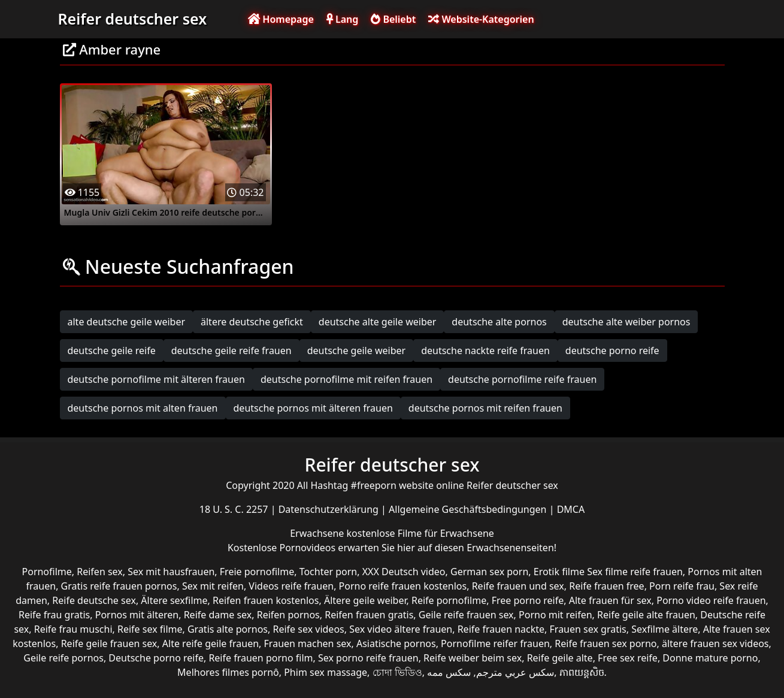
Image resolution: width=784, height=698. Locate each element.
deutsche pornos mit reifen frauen (485, 408)
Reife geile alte (560, 658)
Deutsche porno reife (156, 658)
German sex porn (489, 572)
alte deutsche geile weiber (127, 322)
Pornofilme (47, 572)
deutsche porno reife (612, 350)
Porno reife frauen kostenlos (403, 586)
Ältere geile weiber (365, 600)
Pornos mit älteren (137, 615)
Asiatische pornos (396, 643)
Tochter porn (329, 572)
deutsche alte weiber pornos (626, 322)
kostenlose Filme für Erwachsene (420, 533)
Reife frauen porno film (261, 658)
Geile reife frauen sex (466, 615)
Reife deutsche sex (94, 600)
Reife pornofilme (449, 600)
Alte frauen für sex (610, 600)
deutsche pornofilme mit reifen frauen (346, 379)
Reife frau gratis (54, 615)
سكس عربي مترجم (515, 672)
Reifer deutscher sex (133, 19)
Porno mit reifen (556, 615)
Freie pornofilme (257, 572)
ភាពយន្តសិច (582, 672)
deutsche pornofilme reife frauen (522, 379)
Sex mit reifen (213, 586)
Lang (342, 19)
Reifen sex (100, 572)
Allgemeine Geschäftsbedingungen (469, 509)
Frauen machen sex (308, 643)
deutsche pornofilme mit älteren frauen (156, 379)
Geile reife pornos (63, 658)
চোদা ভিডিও (397, 672)
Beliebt (393, 19)
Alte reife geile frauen (211, 643)
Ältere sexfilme (174, 600)
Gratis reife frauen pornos (119, 586)
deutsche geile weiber (356, 350)
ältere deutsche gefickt (252, 322)
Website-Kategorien (481, 19)
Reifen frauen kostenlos (266, 600)
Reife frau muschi (73, 629)
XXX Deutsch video (404, 572)
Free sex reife (628, 658)
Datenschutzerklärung (330, 509)
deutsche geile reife (112, 350)
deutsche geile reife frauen (231, 350)
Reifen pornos (288, 615)
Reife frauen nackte (501, 629)
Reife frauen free (606, 586)
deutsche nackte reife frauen (485, 350)
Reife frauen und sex (518, 586)
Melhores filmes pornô (228, 672)
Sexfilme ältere (665, 629)
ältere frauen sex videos (715, 643)
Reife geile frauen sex (109, 643)
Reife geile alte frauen (646, 615)
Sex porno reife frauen (368, 658)
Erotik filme (559, 572)
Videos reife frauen (291, 586)
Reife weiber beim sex (473, 658)
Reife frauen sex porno (606, 643)
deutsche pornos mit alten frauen (143, 408)
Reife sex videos (308, 629)
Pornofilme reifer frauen (495, 643)
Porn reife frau (682, 586)
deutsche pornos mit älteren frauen (313, 408)
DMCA (571, 509)
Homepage (281, 19)
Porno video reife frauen (711, 600)
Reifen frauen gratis (369, 615)
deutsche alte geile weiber (378, 322)
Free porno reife (528, 600)
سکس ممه (449, 672)
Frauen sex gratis (588, 629)
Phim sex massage (326, 672)
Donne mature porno (710, 658)
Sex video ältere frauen (401, 629)
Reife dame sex (218, 615)
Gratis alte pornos (228, 629)
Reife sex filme (150, 629)
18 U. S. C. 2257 (235, 509)
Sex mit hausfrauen (171, 572)
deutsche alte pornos (499, 322)
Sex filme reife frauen (635, 572)
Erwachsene (318, 533)
